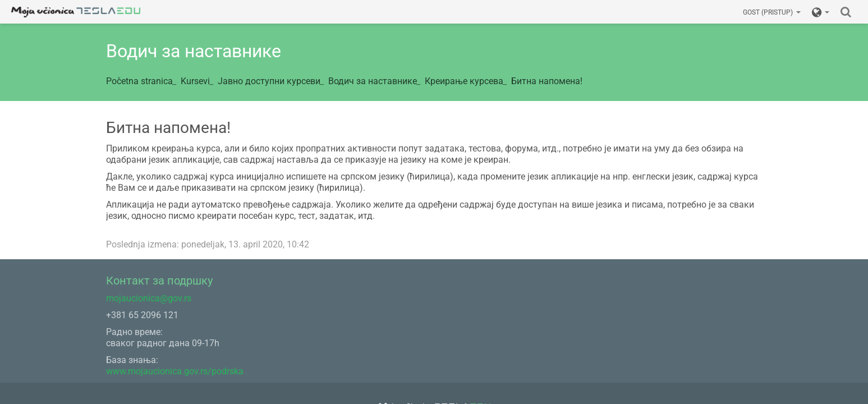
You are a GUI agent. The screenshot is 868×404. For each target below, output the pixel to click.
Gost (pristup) (772, 12)
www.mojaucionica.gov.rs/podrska (175, 371)
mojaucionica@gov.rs (149, 298)
